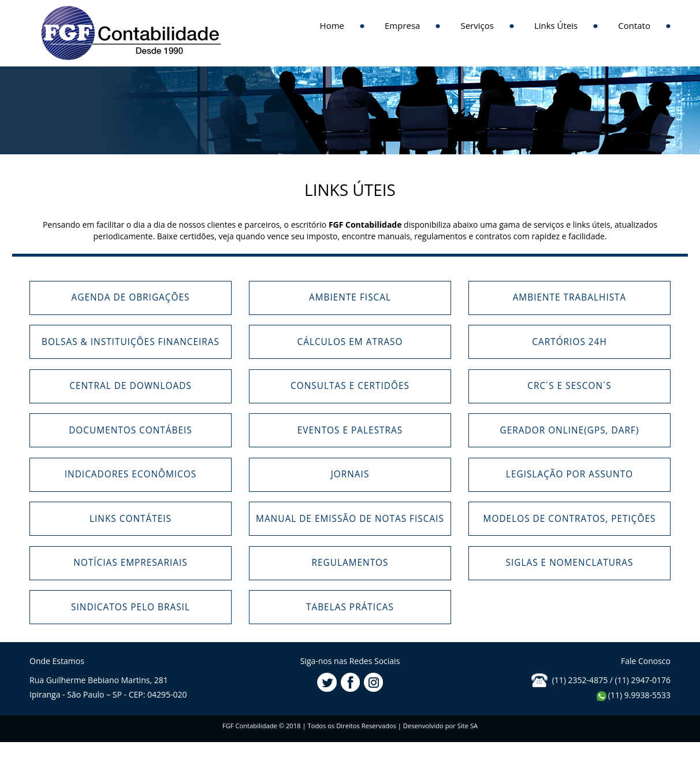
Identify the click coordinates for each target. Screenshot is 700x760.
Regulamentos (350, 563)
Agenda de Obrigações (131, 297)
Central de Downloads (131, 386)
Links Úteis (556, 25)
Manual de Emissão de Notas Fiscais (350, 519)
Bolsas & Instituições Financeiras (131, 342)
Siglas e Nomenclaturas (569, 563)
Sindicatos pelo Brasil (131, 607)
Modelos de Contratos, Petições (570, 519)
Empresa (402, 25)
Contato (634, 25)
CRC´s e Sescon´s (569, 386)
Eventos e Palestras (350, 430)
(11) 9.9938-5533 (633, 695)
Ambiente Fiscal (350, 297)
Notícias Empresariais (131, 563)
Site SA (468, 726)
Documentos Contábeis (131, 430)
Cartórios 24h (569, 342)
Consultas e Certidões (350, 386)
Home (332, 25)
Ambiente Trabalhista (570, 297)
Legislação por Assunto (569, 474)
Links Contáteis (131, 519)
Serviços (477, 25)
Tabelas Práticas (350, 607)
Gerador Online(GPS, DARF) (570, 430)
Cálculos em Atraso (350, 342)
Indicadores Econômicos (131, 474)
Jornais (350, 474)
